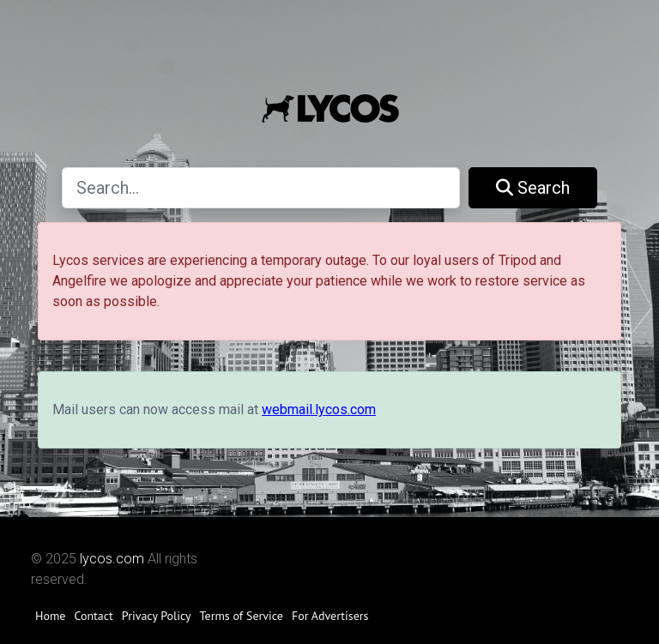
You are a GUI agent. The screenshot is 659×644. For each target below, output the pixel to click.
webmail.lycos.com (319, 409)
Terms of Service (242, 616)
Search (533, 188)
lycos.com (112, 559)
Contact (93, 616)
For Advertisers (330, 616)
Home (50, 616)
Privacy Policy (157, 616)
